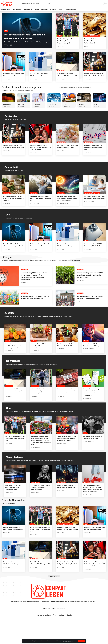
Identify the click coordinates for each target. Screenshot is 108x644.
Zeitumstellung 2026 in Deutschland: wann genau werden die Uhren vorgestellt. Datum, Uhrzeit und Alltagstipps (34, 286)
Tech (6, 27)
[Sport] (69, 102)
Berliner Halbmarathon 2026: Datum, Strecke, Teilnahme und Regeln (90, 309)
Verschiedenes (9, 501)
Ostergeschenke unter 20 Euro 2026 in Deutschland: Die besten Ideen (35, 309)
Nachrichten (61, 72)
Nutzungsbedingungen (69, 641)
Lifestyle (21, 108)
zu (60, 641)
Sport (59, 36)
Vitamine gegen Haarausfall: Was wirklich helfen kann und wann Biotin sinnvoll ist (13, 205)
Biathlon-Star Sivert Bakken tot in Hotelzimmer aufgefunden (93, 455)
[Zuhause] (84, 102)
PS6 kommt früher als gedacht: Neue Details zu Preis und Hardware (12, 78)
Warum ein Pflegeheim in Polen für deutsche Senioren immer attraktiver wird (40, 205)
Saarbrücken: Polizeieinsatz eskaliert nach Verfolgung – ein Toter (67, 78)
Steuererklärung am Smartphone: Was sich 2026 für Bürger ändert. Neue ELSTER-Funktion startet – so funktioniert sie (93, 408)
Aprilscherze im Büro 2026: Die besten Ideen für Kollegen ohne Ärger (94, 152)
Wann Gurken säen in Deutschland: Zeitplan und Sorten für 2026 (66, 358)
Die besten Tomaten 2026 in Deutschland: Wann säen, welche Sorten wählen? (41, 358)
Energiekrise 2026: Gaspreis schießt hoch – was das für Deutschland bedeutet (15, 506)
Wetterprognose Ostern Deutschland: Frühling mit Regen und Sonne (66, 152)
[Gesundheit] (39, 102)
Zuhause (82, 108)
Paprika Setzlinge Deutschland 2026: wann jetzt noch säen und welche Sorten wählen (91, 285)
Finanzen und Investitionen (92, 36)
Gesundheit (38, 108)
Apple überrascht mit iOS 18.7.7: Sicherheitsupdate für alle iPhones (94, 254)
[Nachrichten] (54, 102)
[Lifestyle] (24, 102)
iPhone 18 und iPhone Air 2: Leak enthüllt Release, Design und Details (25, 34)
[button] (81, 641)
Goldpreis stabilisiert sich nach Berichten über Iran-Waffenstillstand (93, 41)
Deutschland (88, 72)
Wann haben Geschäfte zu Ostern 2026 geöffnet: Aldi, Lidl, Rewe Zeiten (94, 78)
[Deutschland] (8, 102)
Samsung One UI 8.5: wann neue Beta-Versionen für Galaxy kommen (39, 78)
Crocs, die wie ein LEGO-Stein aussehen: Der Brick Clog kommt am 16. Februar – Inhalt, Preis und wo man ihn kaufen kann (93, 508)
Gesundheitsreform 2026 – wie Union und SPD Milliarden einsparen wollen (94, 205)
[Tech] (99, 102)
